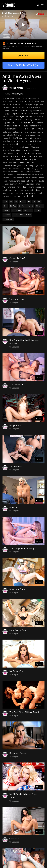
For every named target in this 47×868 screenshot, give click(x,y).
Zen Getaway (16, 466)
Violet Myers (17, 94)
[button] (38, 5)
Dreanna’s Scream (18, 753)
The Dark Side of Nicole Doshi (24, 712)
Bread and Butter (18, 589)
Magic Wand (15, 425)
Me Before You (17, 671)
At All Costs (15, 507)
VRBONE (9, 5)
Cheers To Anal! (17, 258)
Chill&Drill (14, 839)
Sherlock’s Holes (17, 299)
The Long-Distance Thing (22, 548)
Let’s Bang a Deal (18, 630)
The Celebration (17, 385)
